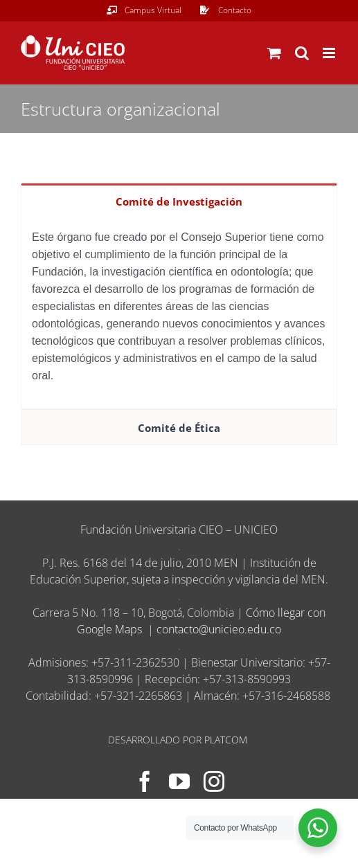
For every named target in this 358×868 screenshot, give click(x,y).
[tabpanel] (179, 314)
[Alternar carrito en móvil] (274, 53)
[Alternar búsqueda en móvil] (302, 53)
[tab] (179, 201)
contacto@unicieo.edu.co (219, 629)
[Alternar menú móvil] (330, 53)
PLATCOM (226, 740)
